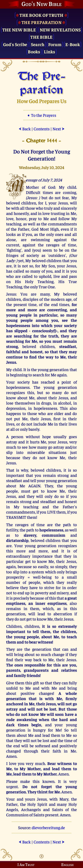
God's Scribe (15, 44)
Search (38, 44)
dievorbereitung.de (48, 827)
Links (49, 51)
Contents (42, 129)
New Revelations (60, 30)
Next (59, 129)
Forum (55, 44)
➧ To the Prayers (41, 115)
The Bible (41, 37)
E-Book (73, 44)
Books (34, 51)
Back (25, 129)
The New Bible (19, 30)
